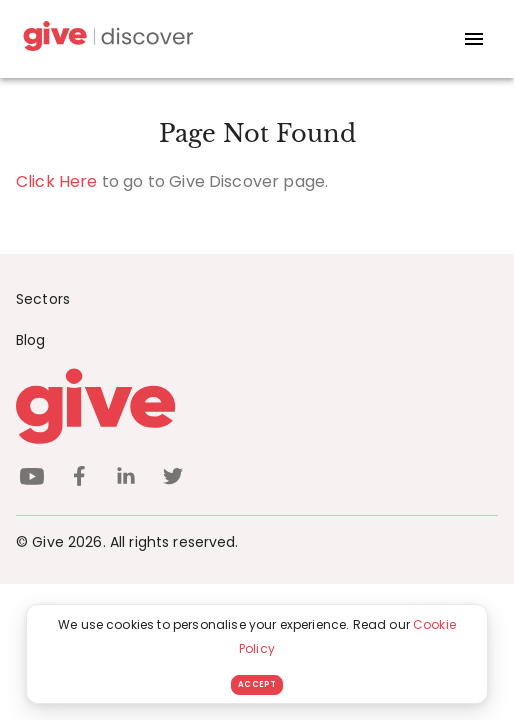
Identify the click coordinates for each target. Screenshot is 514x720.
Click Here (57, 181)
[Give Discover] (106, 39)
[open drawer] (474, 39)
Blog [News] (31, 340)
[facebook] (79, 479)
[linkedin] (126, 479)
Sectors (43, 299)
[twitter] (173, 479)
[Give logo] (257, 406)
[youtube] (32, 479)
